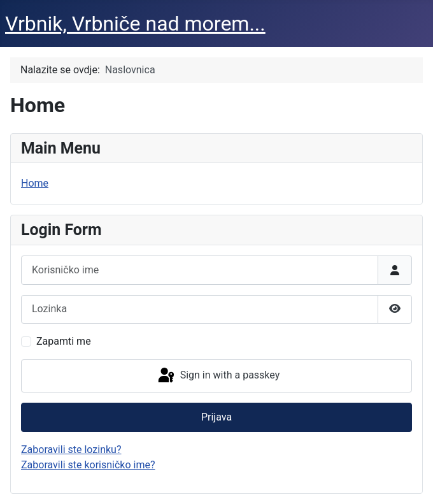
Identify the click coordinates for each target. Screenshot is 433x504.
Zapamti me (64, 341)
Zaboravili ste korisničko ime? (88, 465)
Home (35, 183)
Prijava (216, 417)
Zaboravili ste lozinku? (71, 450)
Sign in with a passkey (218, 376)
